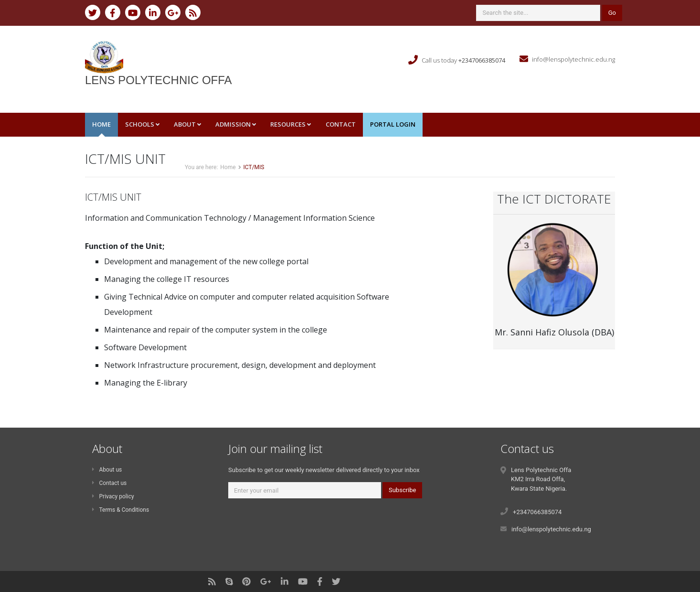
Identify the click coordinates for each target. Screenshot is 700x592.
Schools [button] (142, 124)
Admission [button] (236, 124)
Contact (341, 124)
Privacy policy (113, 496)
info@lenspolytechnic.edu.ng (573, 59)
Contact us (109, 483)
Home (101, 124)
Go (612, 13)
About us (107, 470)
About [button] (187, 124)
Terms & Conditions (121, 510)
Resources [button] (291, 124)
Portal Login (393, 124)
